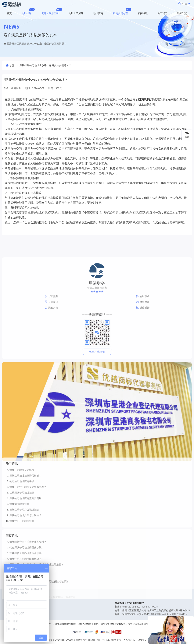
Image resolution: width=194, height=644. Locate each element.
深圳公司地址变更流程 (22, 504)
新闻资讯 (143, 13)
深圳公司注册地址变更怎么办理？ (28, 521)
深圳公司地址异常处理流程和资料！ (29, 627)
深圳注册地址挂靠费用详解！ (25, 510)
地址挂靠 (27, 13)
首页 (9, 13)
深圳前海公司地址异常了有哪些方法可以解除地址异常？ (40, 615)
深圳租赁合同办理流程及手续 (25, 587)
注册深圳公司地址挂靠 (22, 527)
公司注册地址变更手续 (22, 515)
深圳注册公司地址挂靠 (22, 555)
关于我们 (162, 13)
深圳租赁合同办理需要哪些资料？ (28, 576)
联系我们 (182, 13)
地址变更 (98, 13)
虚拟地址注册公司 (19, 621)
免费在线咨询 (97, 401)
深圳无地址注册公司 (21, 604)
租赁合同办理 (120, 13)
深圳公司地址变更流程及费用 (25, 532)
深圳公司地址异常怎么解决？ (25, 549)
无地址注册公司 (50, 13)
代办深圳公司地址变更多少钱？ (27, 581)
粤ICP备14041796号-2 (135, 640)
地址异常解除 (76, 13)
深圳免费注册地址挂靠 (22, 610)
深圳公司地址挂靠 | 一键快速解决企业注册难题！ (37, 598)
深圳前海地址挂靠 (19, 538)
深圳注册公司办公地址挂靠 (24, 544)
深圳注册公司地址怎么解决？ (25, 593)
